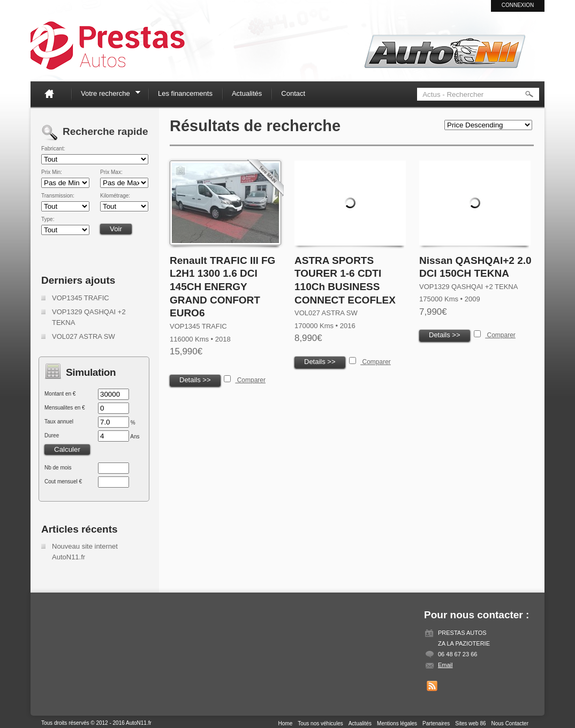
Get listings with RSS (432, 686)
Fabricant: (53, 149)
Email (445, 665)
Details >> (195, 380)
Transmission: (58, 196)
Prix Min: (52, 172)
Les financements (185, 93)
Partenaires (436, 723)
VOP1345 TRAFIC (81, 298)
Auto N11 (108, 45)
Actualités (247, 93)
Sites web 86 (470, 723)
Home (54, 93)
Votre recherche (107, 95)
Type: (48, 219)
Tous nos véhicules (320, 723)
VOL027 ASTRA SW (84, 336)
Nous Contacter (510, 723)
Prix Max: (111, 172)
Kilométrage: (115, 196)
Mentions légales (397, 723)
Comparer (250, 380)
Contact (293, 93)
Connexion (518, 5)
